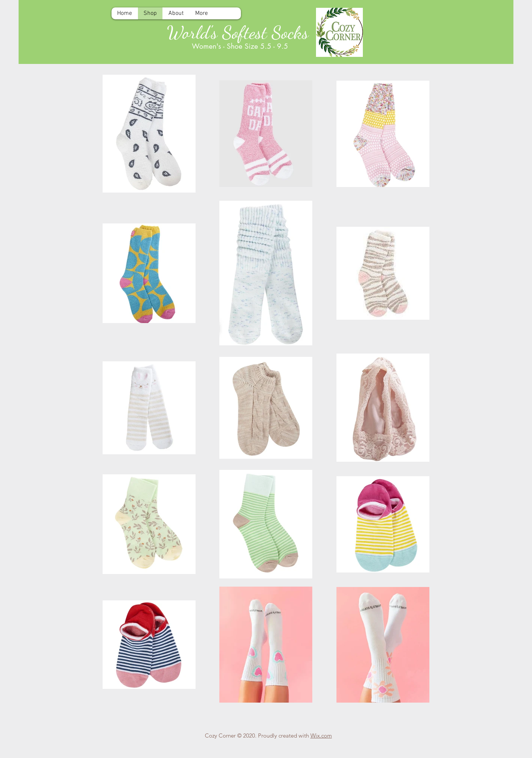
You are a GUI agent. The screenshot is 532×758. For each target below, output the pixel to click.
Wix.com (321, 736)
